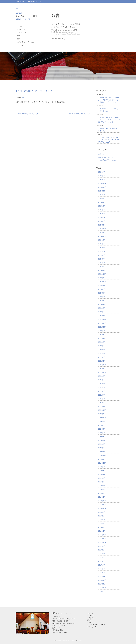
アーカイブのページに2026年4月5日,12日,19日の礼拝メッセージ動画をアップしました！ (109, 100)
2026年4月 (102, 172)
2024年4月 (102, 259)
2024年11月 (102, 233)
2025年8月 (102, 199)
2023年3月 (102, 308)
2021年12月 (102, 365)
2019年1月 (102, 497)
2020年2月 (102, 448)
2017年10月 (102, 542)
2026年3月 (102, 176)
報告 (19, 39)
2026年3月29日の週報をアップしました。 (109, 130)
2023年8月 (102, 289)
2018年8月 (102, 516)
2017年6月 (102, 558)
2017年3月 (102, 569)
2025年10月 (102, 191)
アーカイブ (21, 45)
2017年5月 (102, 561)
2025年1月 (102, 225)
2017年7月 (102, 554)
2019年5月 (102, 482)
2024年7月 (102, 248)
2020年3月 (102, 444)
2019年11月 (102, 459)
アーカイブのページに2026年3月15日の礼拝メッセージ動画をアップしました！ (109, 140)
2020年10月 (102, 418)
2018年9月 (102, 512)
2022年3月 (102, 353)
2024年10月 (102, 236)
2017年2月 (102, 573)
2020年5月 (102, 437)
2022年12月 (102, 319)
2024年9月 (102, 240)
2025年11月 (102, 187)
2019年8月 (102, 471)
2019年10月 (102, 463)
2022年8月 (102, 335)
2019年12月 (102, 455)
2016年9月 (102, 592)
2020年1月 (102, 452)
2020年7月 (102, 429)
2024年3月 (102, 263)
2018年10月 (102, 508)
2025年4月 (102, 214)
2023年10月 (102, 282)
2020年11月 (102, 414)
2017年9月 (102, 546)
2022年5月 (102, 346)
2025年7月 (102, 202)
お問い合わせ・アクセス (34, 1)
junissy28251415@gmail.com (65, 623)
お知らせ (24, 98)
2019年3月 (102, 489)
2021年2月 (102, 403)
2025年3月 (102, 217)
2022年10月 (102, 327)
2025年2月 (102, 221)
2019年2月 (102, 493)
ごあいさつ (21, 29)
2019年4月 (102, 486)
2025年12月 (102, 183)
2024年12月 (102, 229)
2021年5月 (102, 391)
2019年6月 (102, 478)
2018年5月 (102, 520)
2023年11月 (102, 278)
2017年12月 (102, 535)
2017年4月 (102, 565)
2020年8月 (102, 425)
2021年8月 (102, 380)
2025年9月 (102, 195)
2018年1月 (102, 531)
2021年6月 (102, 387)
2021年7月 (102, 384)
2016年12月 (102, 580)
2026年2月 (102, 180)
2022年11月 (102, 323)
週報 (19, 36)
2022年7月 (102, 338)
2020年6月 (102, 433)
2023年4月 (102, 304)
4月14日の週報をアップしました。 (28, 114)
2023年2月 (102, 312)
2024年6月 (102, 251)
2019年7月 (102, 474)
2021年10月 (102, 372)
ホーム (19, 26)
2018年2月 (102, 527)
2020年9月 (102, 421)
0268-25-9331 (20, 1)
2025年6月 (102, 206)
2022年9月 (102, 331)
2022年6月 (102, 342)
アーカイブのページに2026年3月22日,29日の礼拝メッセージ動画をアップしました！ (109, 120)
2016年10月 (102, 588)
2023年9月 (102, 285)
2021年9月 (102, 376)
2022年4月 (102, 350)
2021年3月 (102, 399)
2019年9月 (102, 467)
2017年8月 (102, 550)
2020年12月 (102, 410)
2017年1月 (102, 576)
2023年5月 (102, 301)
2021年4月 (102, 395)
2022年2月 (102, 357)
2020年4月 (102, 440)
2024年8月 (102, 244)
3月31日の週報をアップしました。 (81, 114)
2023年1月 (102, 316)
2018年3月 (102, 524)
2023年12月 (102, 274)
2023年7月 (102, 293)
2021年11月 (102, 369)
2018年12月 (102, 501)
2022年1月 (102, 361)
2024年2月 (102, 267)
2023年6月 (102, 297)
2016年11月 (102, 584)
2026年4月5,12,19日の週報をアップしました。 (109, 110)
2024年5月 (102, 255)
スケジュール (22, 32)
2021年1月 (102, 406)
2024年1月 (102, 270)
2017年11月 (102, 539)
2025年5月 (102, 210)
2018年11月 (102, 505)
